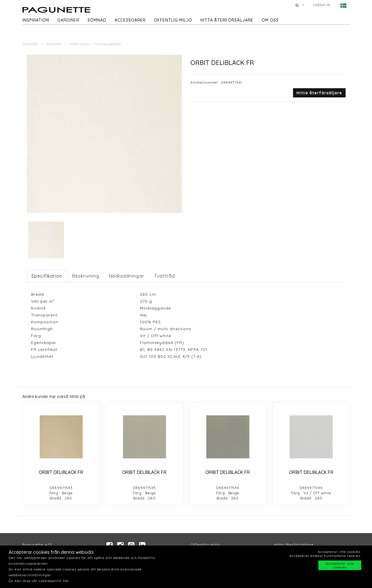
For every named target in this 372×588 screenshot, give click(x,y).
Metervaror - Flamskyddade (95, 44)
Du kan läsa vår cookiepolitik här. (39, 581)
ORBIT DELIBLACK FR (61, 472)
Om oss (270, 20)
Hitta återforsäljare (294, 545)
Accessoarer (130, 20)
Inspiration (36, 20)
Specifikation (47, 276)
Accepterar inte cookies (339, 552)
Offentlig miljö (173, 20)
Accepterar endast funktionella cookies (325, 556)
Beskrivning (86, 276)
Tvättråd (164, 276)
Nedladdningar (127, 276)
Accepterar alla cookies (340, 565)
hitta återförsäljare (227, 20)
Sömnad (97, 20)
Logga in (322, 5)
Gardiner (68, 20)
